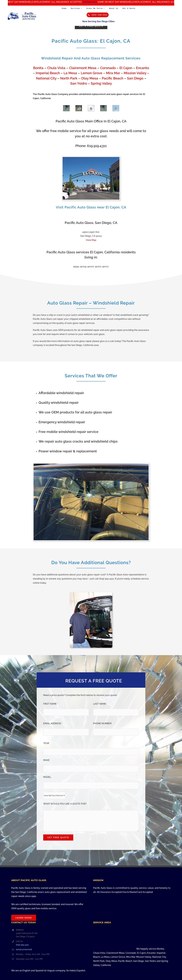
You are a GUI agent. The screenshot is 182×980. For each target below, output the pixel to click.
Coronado (108, 68)
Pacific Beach (113, 78)
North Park (69, 78)
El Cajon (126, 68)
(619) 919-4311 (22, 945)
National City (46, 78)
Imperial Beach (48, 73)
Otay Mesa (90, 78)
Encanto (142, 68)
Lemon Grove (91, 73)
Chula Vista (56, 68)
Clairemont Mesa (83, 68)
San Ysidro (79, 83)
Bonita (38, 68)
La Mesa (70, 73)
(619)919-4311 (94, 2)
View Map (91, 240)
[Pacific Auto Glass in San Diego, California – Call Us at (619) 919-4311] (22, 13)
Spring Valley (101, 83)
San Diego (135, 78)
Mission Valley (135, 73)
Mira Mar (113, 73)
